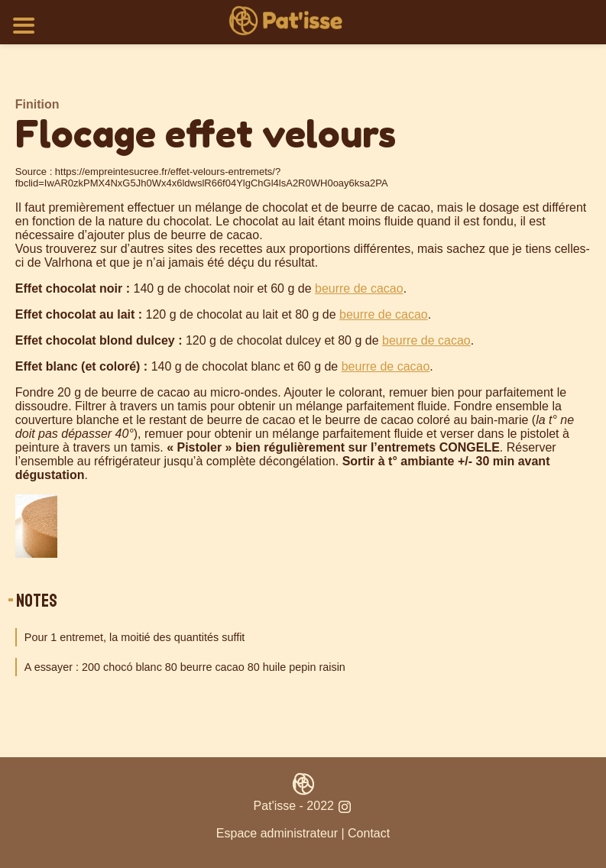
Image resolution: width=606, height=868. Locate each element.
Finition (37, 104)
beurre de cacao (359, 288)
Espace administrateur (277, 833)
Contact (369, 833)
